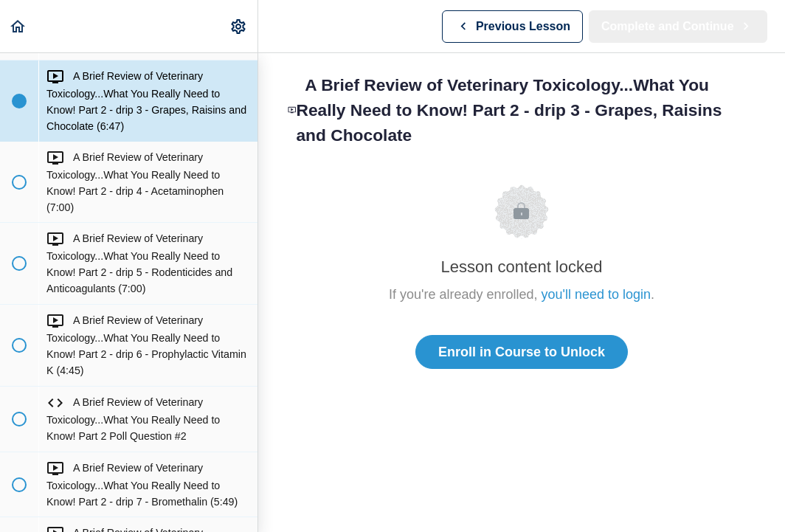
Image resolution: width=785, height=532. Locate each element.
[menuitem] (239, 26)
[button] (18, 26)
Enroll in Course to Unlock (522, 352)
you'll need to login (596, 294)
